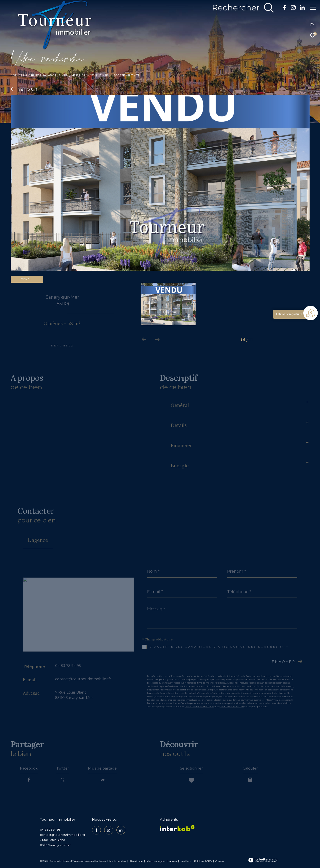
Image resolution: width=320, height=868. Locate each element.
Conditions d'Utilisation (232, 707)
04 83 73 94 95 (68, 666)
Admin (173, 861)
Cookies (220, 861)
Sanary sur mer (96, 75)
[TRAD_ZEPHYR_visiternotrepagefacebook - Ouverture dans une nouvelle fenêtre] (282, 9)
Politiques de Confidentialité (199, 707)
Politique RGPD (203, 861)
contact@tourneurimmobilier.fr (83, 679)
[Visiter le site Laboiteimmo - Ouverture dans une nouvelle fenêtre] (263, 860)
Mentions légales (156, 861)
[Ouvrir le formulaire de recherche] (241, 8)
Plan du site (136, 861)
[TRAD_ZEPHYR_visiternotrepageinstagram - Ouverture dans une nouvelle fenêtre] (291, 9)
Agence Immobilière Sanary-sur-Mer (39, 75)
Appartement (122, 75)
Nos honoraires (118, 861)
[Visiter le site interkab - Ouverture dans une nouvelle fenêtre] (177, 828)
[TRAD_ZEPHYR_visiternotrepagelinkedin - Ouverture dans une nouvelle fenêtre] (300, 9)
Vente (76, 75)
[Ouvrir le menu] (313, 8)
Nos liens (186, 861)
